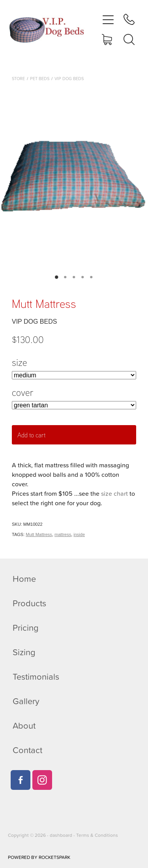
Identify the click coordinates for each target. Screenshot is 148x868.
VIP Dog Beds (69, 79)
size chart (114, 493)
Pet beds (40, 79)
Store (18, 79)
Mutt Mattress (39, 534)
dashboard (61, 835)
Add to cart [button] (31, 435)
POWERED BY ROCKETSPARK (39, 857)
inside (79, 534)
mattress (63, 534)
